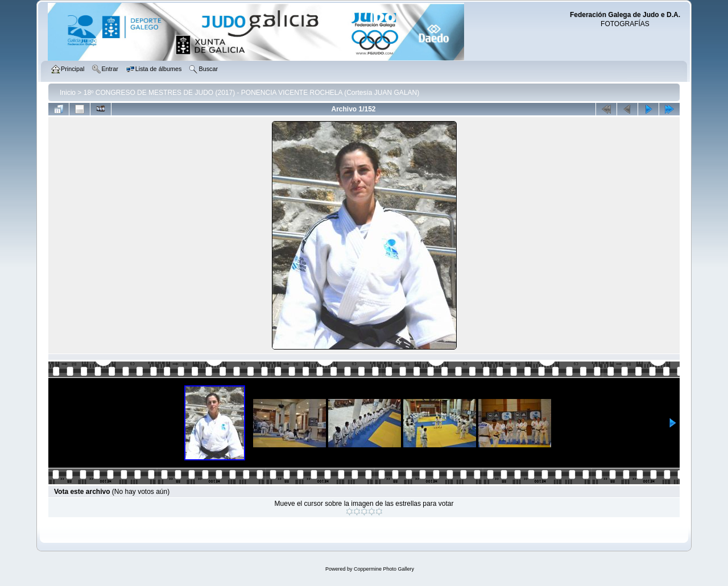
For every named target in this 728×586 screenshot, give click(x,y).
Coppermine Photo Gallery (384, 569)
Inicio (68, 93)
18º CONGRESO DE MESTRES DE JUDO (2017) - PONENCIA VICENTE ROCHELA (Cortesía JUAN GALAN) (252, 93)
